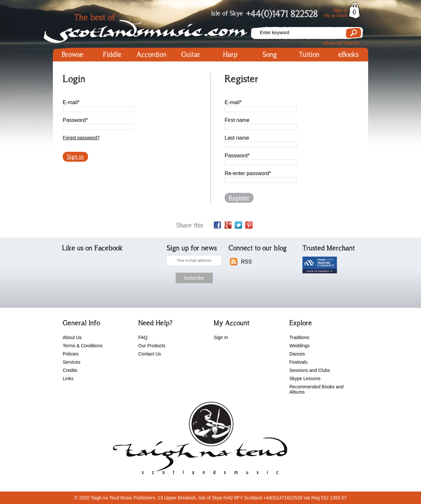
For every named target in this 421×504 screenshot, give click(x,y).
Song (270, 55)
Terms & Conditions (83, 346)
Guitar (191, 55)
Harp (230, 55)
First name (237, 120)
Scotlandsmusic (151, 26)
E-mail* (71, 102)
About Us (72, 337)
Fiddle (112, 55)
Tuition (309, 55)
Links (68, 378)
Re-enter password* (248, 173)
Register (239, 198)
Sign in (75, 157)
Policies (71, 354)
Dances (297, 354)
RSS (246, 262)
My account (336, 15)
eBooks (348, 55)
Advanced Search (340, 43)
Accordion (151, 55)
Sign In (340, 10)
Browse (73, 55)
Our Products (152, 346)
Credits (70, 370)
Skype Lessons (305, 378)
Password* (75, 120)
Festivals (298, 362)
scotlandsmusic (199, 440)
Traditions (299, 337)
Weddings (299, 346)
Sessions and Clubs (310, 370)
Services (72, 362)
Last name (237, 138)
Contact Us (150, 354)
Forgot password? (81, 138)
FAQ (143, 337)
